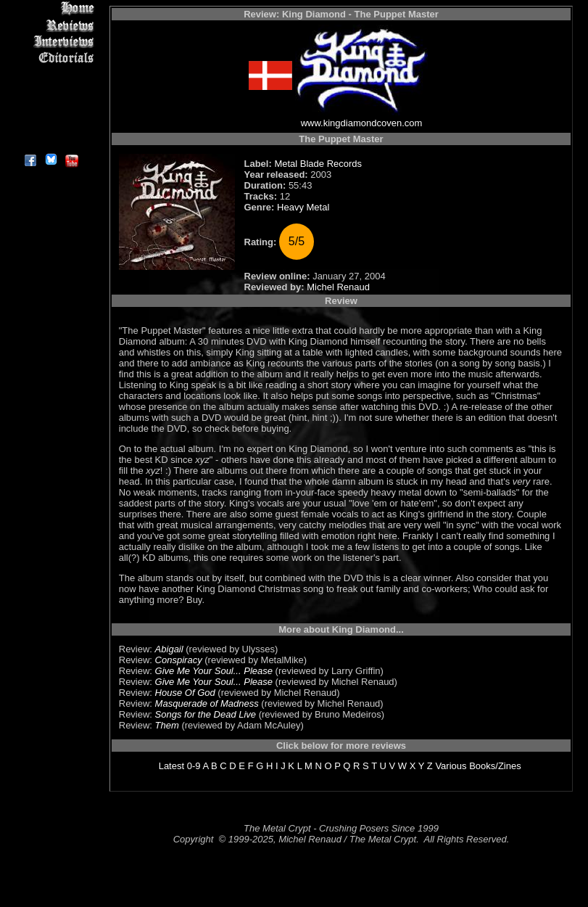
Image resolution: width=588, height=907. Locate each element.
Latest (171, 766)
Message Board (50, 75)
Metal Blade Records (318, 164)
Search (50, 108)
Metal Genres (50, 92)
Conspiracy (179, 660)
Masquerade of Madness (207, 703)
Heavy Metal (303, 207)
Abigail (169, 649)
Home (50, 8)
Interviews (50, 42)
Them (167, 725)
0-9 (194, 766)
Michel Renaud (338, 287)
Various (451, 766)
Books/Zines (495, 766)
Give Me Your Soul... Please (214, 671)
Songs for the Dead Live (206, 714)
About (50, 142)
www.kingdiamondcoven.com (362, 123)
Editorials (50, 58)
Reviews (50, 25)
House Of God (185, 693)
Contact (50, 125)
